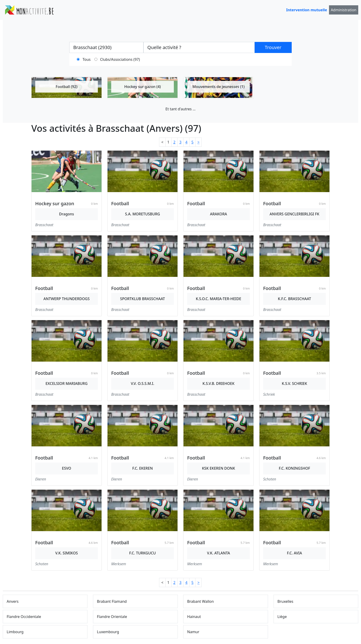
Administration (344, 10)
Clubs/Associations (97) (120, 59)
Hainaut (194, 617)
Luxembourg (108, 632)
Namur (193, 632)
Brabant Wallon (201, 601)
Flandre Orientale (112, 617)
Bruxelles (285, 601)
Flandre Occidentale (24, 617)
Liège (282, 617)
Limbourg (15, 632)
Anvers (13, 601)
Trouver (273, 47)
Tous (87, 59)
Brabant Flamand (112, 601)
